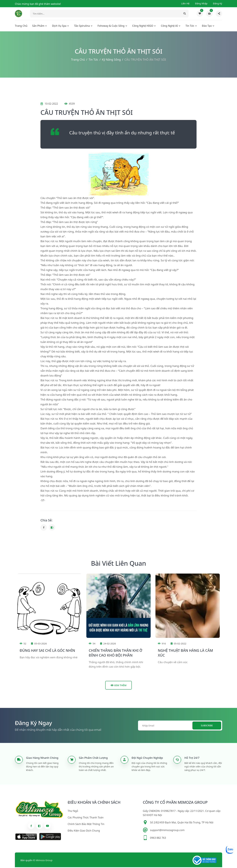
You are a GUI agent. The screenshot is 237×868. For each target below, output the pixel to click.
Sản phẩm (38, 27)
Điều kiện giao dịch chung (84, 832)
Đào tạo (207, 27)
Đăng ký (218, 3)
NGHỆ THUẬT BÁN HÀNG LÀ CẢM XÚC (185, 654)
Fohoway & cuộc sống (111, 27)
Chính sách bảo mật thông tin (86, 825)
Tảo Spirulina (82, 27)
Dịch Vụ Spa (59, 27)
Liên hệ (185, 3)
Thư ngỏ (73, 812)
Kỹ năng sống (111, 60)
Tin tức (190, 27)
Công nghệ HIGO (143, 27)
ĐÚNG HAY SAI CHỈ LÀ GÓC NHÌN (47, 651)
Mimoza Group (44, 861)
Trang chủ (21, 27)
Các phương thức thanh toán (86, 818)
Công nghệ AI (169, 27)
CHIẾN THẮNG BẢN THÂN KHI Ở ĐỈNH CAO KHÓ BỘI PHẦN (115, 654)
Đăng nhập (201, 3)
